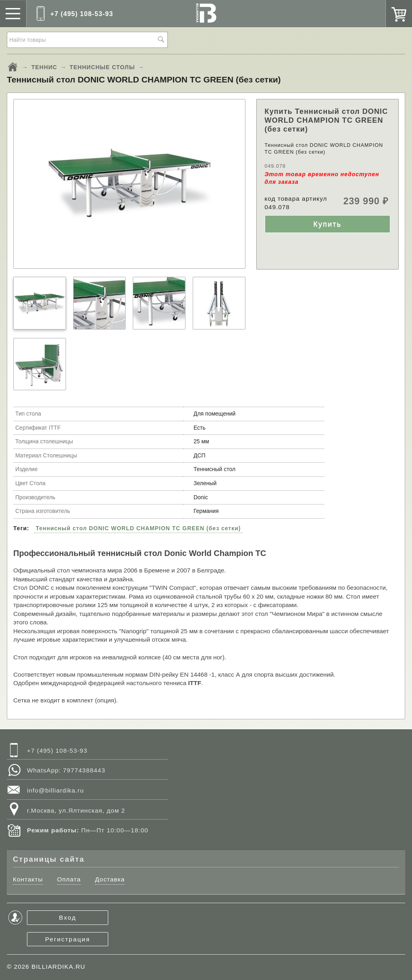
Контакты (28, 879)
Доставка (110, 879)
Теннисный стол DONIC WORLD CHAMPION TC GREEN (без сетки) (138, 528)
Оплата (69, 879)
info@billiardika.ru (56, 790)
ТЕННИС (44, 67)
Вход (68, 917)
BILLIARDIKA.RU (58, 967)
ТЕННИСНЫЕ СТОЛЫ (102, 67)
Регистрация (68, 939)
